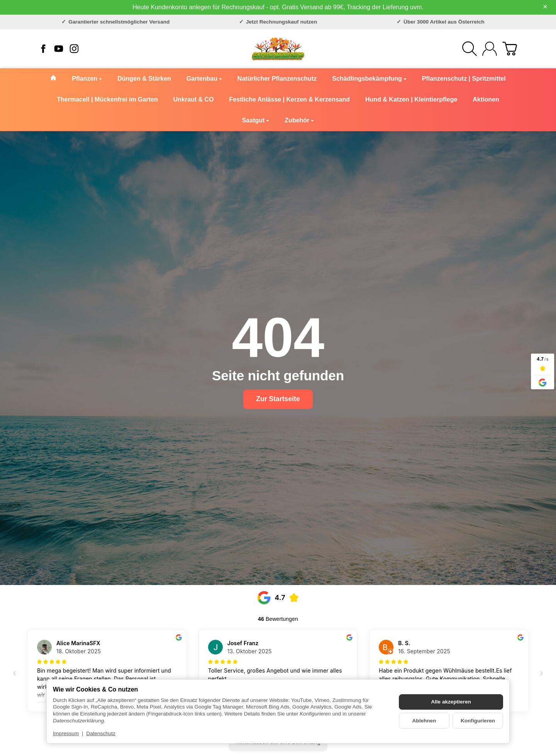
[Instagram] (74, 49)
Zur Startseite (278, 399)
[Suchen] (470, 49)
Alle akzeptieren (451, 702)
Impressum (66, 733)
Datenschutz (101, 733)
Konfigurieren (478, 721)
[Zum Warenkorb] (510, 49)
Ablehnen (424, 721)
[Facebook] (43, 49)
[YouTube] (59, 49)
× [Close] (545, 7)
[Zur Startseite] (278, 49)
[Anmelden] (490, 49)
